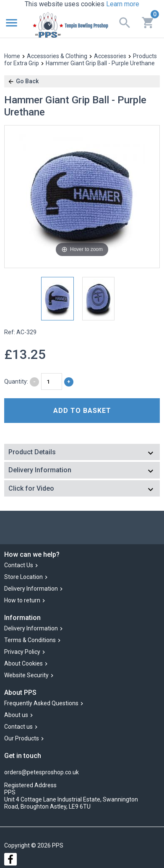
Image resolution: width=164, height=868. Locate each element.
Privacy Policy (22, 652)
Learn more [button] (123, 4)
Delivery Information (31, 589)
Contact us (18, 727)
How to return (22, 600)
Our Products (22, 739)
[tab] (82, 453)
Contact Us (19, 565)
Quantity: (16, 382)
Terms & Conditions (30, 640)
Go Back (23, 81)
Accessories (110, 56)
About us (16, 715)
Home (12, 56)
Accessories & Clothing (57, 56)
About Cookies (23, 663)
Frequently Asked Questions (41, 704)
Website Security (26, 675)
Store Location (23, 577)
